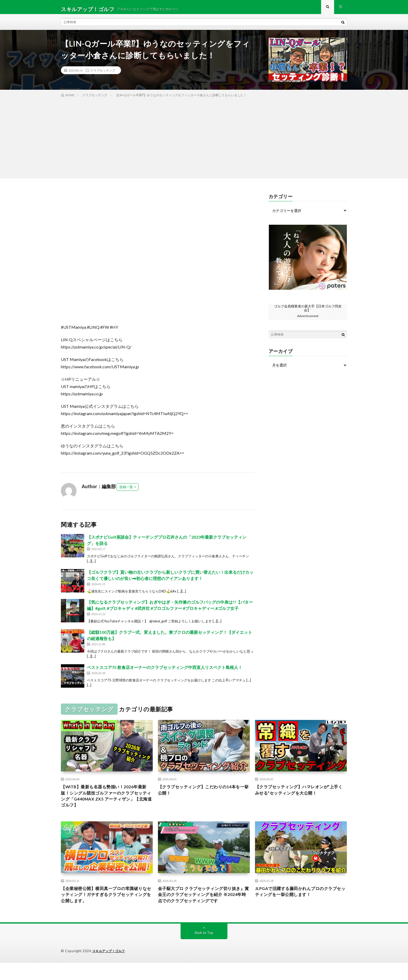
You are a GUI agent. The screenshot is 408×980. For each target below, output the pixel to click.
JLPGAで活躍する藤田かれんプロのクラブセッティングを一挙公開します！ (301, 900)
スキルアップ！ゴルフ (110, 968)
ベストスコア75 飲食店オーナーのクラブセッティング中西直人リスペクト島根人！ (165, 671)
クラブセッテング (103, 74)
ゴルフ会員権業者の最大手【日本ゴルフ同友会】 (308, 312)
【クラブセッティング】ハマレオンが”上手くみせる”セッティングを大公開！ (299, 795)
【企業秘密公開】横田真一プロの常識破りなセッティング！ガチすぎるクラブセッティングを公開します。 (107, 904)
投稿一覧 (126, 491)
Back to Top (204, 950)
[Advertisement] (204, 141)
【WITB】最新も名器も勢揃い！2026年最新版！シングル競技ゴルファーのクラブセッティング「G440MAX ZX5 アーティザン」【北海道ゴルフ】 (107, 802)
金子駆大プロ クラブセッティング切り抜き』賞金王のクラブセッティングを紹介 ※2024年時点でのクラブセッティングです (202, 907)
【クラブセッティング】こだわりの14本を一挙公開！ (202, 795)
